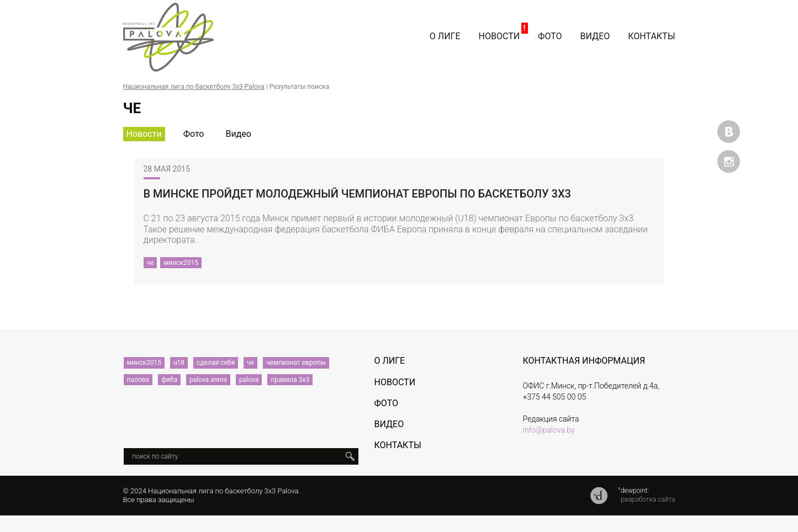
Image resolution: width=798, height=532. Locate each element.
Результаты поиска (300, 87)
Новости (500, 36)
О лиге (445, 36)
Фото (550, 36)
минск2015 (181, 263)
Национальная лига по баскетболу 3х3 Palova (194, 87)
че (150, 263)
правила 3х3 (290, 380)
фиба (169, 380)
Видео (595, 36)
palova (249, 380)
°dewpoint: (633, 491)
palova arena (208, 380)
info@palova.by (549, 430)
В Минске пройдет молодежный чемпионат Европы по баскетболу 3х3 (357, 194)
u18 (179, 363)
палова (138, 380)
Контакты (651, 36)
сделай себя (216, 363)
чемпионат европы (296, 363)
